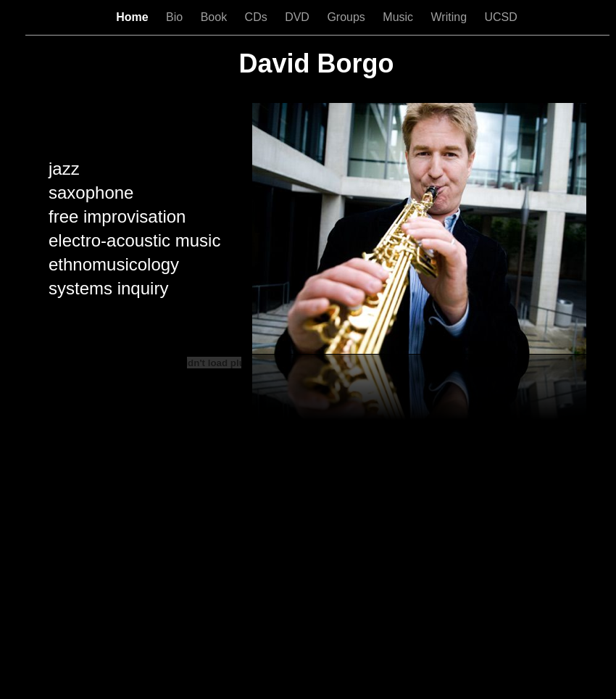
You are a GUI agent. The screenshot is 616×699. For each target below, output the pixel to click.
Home (134, 17)
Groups (347, 17)
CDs (258, 17)
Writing (451, 17)
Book (216, 17)
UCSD (500, 17)
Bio (176, 17)
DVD (299, 17)
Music (399, 17)
